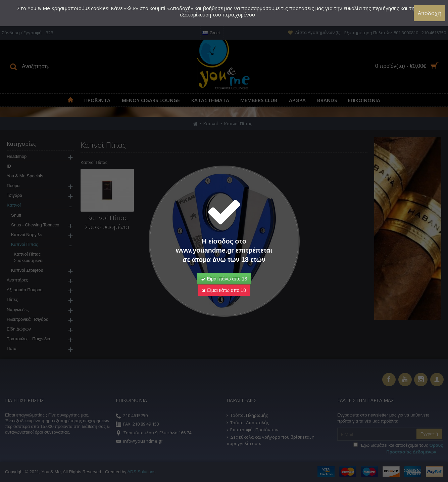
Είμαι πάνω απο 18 (224, 279)
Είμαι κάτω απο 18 (224, 290)
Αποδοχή (430, 13)
